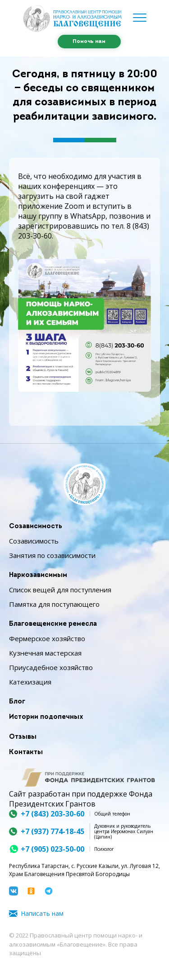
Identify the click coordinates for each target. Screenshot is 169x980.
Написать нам (42, 913)
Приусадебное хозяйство (51, 667)
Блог (17, 702)
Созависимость (36, 527)
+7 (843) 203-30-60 (53, 814)
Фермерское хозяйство (47, 638)
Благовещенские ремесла (53, 624)
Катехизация (30, 682)
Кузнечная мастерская (45, 653)
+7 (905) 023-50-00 (53, 849)
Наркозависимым (38, 575)
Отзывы (23, 737)
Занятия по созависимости (52, 555)
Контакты (26, 753)
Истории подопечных (46, 717)
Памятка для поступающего (54, 604)
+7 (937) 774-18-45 (53, 831)
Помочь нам (89, 42)
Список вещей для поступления (60, 590)
